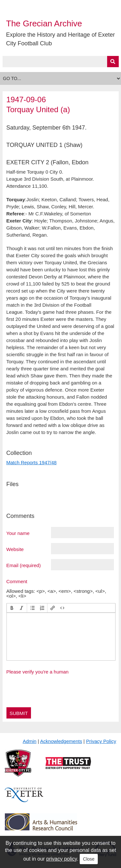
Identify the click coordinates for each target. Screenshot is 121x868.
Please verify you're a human (38, 672)
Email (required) (24, 565)
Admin (30, 741)
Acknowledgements (61, 741)
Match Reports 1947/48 (32, 462)
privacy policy (61, 859)
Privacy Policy (101, 741)
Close (89, 859)
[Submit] (113, 62)
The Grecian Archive (44, 23)
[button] (12, 608)
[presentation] (12, 608)
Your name (18, 533)
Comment (17, 581)
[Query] (61, 62)
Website (15, 549)
